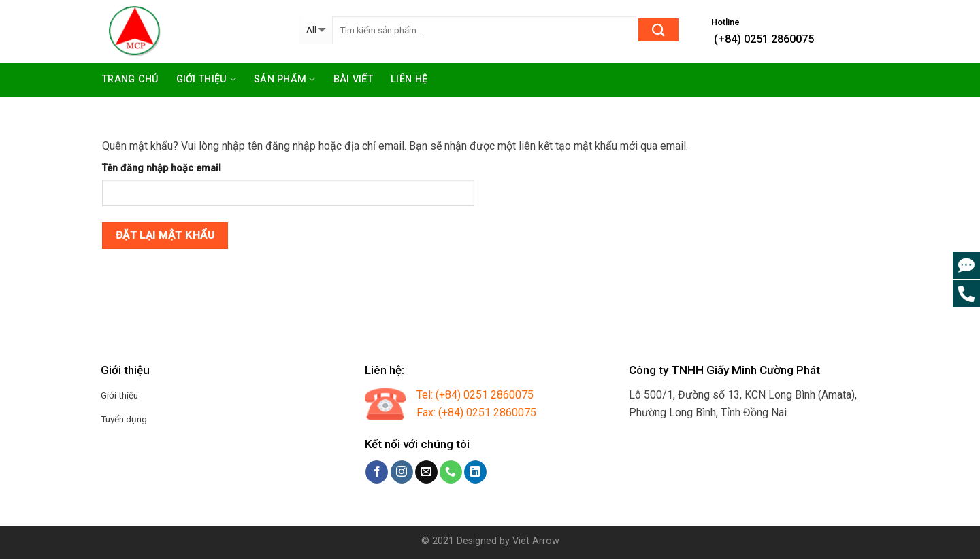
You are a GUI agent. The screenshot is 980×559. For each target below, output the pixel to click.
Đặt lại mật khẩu (165, 235)
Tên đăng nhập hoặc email (162, 168)
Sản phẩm (285, 79)
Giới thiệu (206, 79)
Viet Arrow (536, 541)
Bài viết (353, 79)
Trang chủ (130, 79)
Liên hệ (409, 79)
